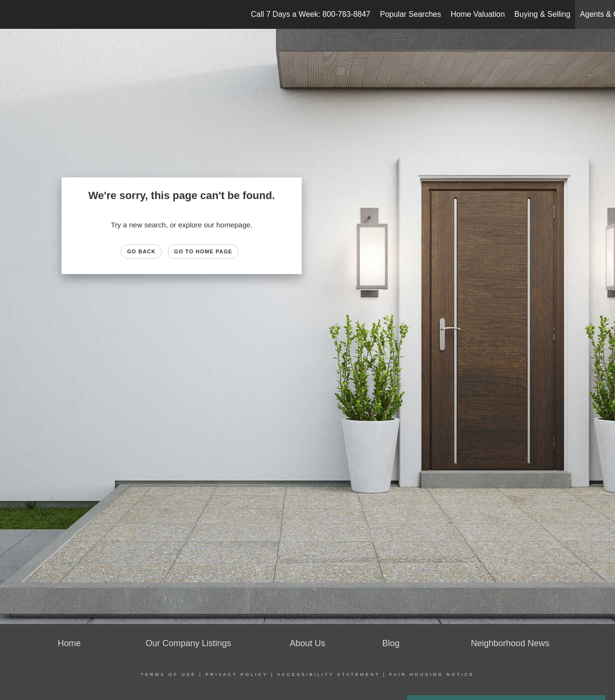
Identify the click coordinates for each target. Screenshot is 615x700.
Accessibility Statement (329, 675)
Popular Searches (411, 14)
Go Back (141, 251)
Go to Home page (203, 251)
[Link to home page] (12, 14)
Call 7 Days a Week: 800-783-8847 (311, 14)
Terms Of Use (169, 675)
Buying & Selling (543, 14)
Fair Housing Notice (432, 675)
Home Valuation (478, 14)
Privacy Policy (237, 675)
